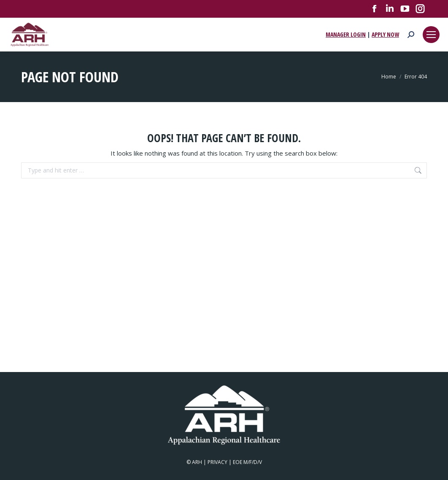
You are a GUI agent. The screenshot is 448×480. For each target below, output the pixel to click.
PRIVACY (217, 462)
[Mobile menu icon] (431, 35)
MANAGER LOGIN (346, 34)
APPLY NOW (385, 34)
